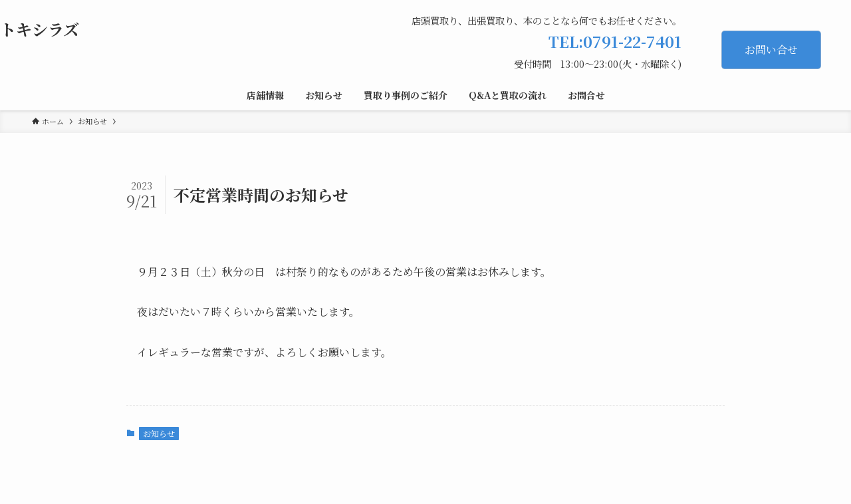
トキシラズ (40, 29)
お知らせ (159, 433)
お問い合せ (771, 50)
